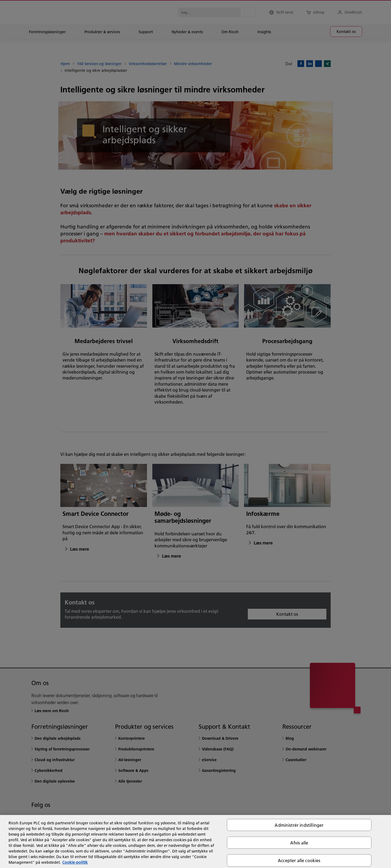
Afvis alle (299, 843)
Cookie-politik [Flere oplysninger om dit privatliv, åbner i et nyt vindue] (75, 862)
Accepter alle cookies (299, 860)
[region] (195, 841)
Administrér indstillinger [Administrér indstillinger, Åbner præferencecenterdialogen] (299, 825)
